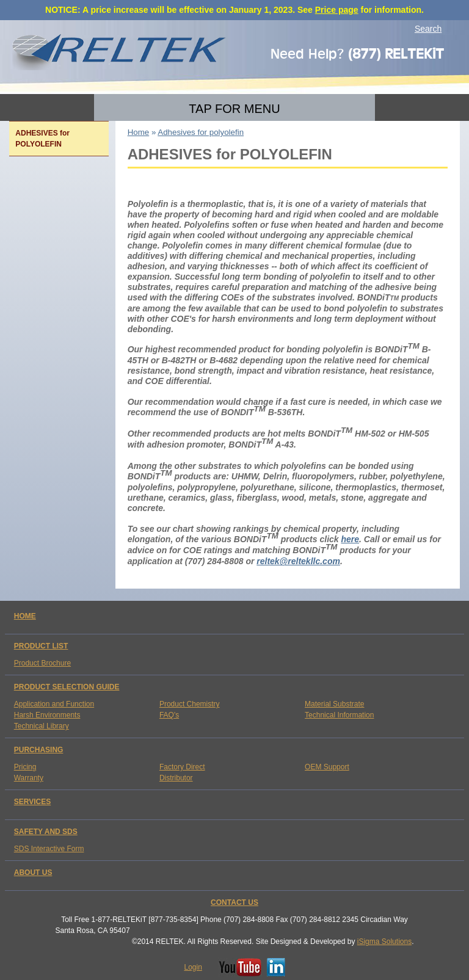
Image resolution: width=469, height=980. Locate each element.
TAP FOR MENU (234, 109)
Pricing (25, 767)
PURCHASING (39, 750)
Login (193, 967)
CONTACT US (234, 902)
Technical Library (42, 726)
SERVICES (32, 802)
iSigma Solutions (384, 942)
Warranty (29, 778)
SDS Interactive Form (49, 849)
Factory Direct (182, 767)
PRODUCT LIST (41, 646)
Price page (337, 10)
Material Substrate (334, 704)
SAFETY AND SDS (46, 832)
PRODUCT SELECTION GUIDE (67, 687)
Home (139, 132)
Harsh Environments (47, 715)
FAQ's (169, 715)
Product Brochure (42, 663)
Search (428, 29)
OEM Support (327, 767)
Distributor (176, 778)
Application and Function (54, 704)
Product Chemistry (190, 704)
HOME (25, 616)
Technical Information (339, 715)
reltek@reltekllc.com (298, 561)
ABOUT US (33, 873)
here (350, 539)
